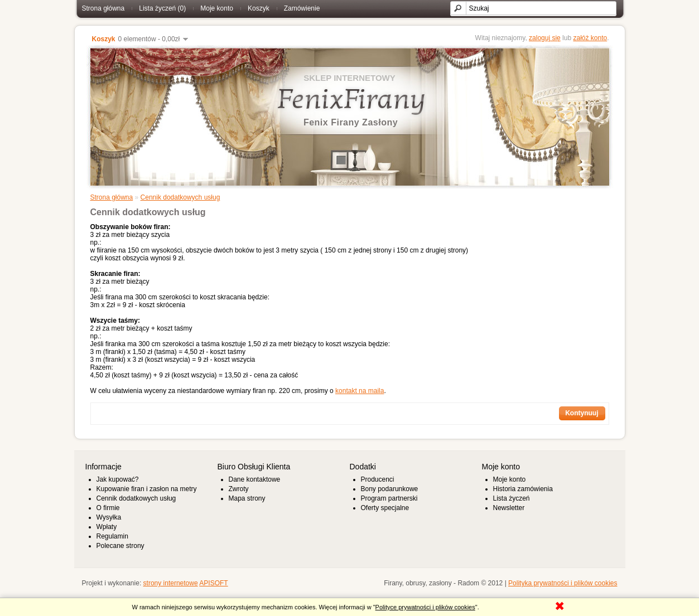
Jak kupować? (118, 479)
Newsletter (509, 508)
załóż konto (590, 38)
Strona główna (103, 8)
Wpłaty (107, 527)
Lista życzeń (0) (162, 8)
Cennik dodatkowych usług (180, 197)
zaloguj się (545, 38)
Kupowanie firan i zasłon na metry (147, 489)
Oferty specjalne (385, 508)
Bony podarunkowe (390, 489)
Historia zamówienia (523, 489)
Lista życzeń (512, 498)
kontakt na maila (360, 391)
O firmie (108, 508)
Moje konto (217, 8)
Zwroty (239, 489)
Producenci (378, 479)
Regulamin (112, 536)
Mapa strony (247, 498)
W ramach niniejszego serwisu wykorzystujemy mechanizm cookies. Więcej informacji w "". (306, 607)
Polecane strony (120, 546)
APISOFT (213, 583)
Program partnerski (389, 498)
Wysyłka (109, 517)
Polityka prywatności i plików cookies (563, 583)
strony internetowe (171, 583)
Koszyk (259, 8)
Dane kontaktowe (255, 479)
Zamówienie (302, 8)
